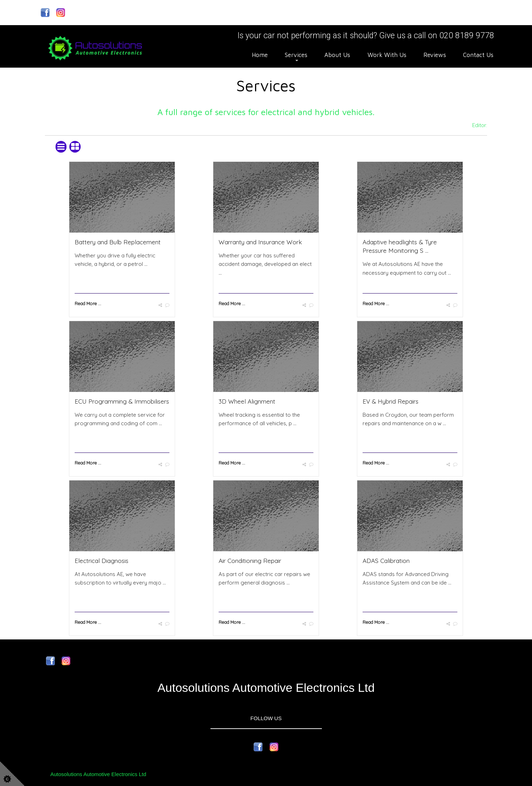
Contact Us (478, 55)
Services (296, 55)
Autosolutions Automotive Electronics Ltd (98, 774)
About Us (337, 55)
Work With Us (387, 55)
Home (260, 55)
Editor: (480, 125)
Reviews (435, 55)
